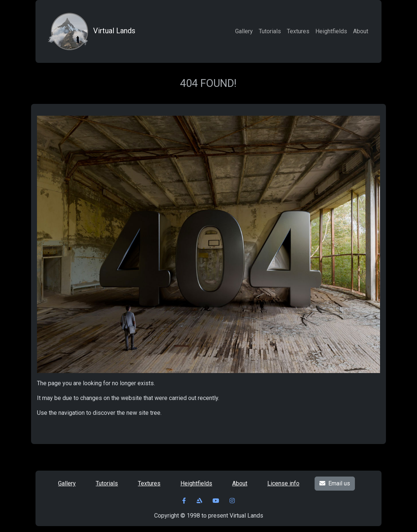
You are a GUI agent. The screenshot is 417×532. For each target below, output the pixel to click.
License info (283, 483)
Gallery (244, 31)
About (361, 31)
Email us (335, 483)
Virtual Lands (91, 31)
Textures (298, 31)
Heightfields (331, 31)
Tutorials (270, 31)
